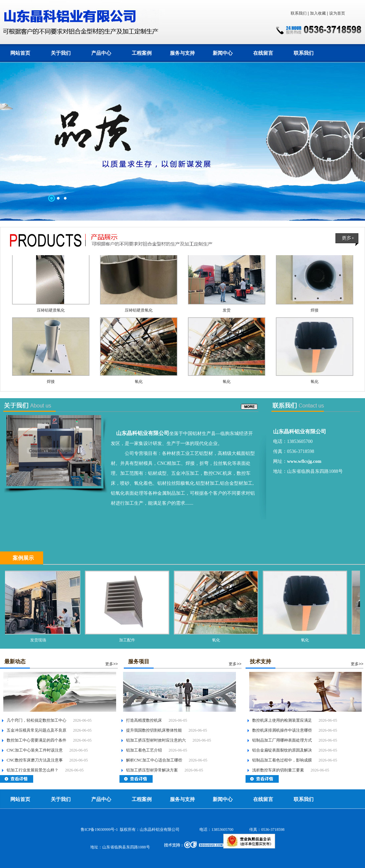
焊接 (315, 312)
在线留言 (263, 53)
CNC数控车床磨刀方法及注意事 (35, 760)
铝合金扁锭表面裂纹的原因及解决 (282, 750)
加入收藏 (318, 13)
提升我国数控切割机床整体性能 (154, 730)
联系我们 (299, 13)
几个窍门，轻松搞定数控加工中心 (36, 720)
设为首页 (337, 13)
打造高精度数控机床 (144, 720)
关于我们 (61, 53)
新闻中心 (223, 53)
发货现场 (40, 640)
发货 (227, 312)
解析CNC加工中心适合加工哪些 (154, 760)
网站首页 (20, 53)
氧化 (139, 383)
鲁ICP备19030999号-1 (99, 830)
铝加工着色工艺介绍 (144, 750)
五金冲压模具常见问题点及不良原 (36, 730)
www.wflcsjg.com (304, 461)
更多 (109, 664)
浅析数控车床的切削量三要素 (278, 770)
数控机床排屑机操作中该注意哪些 (282, 730)
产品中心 (101, 53)
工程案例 (142, 53)
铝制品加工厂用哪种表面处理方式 (282, 740)
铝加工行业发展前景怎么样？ (33, 770)
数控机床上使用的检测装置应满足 (282, 720)
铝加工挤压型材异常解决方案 (152, 770)
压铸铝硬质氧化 (51, 312)
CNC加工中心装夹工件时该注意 (35, 750)
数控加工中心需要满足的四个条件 (36, 740)
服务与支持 (182, 53)
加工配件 (129, 640)
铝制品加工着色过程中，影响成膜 (282, 760)
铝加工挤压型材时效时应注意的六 (156, 740)
